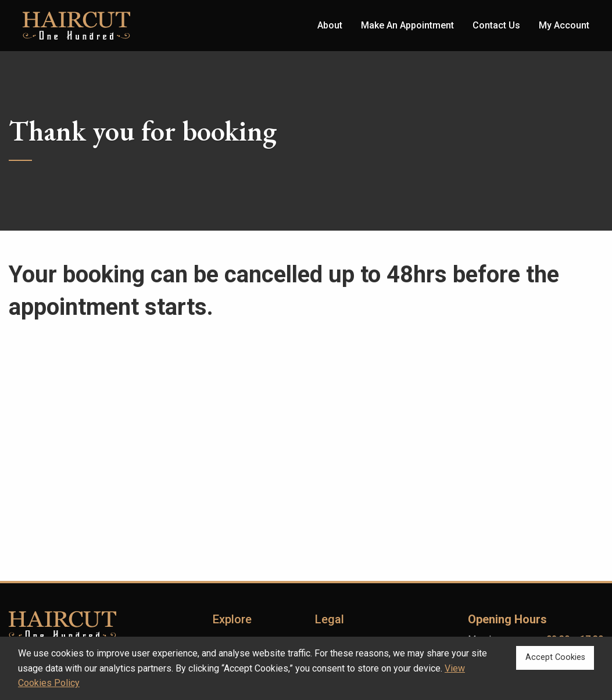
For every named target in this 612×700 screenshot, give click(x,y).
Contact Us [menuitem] (496, 25)
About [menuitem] (330, 25)
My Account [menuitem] (564, 25)
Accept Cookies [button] (555, 657)
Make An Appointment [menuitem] (407, 25)
